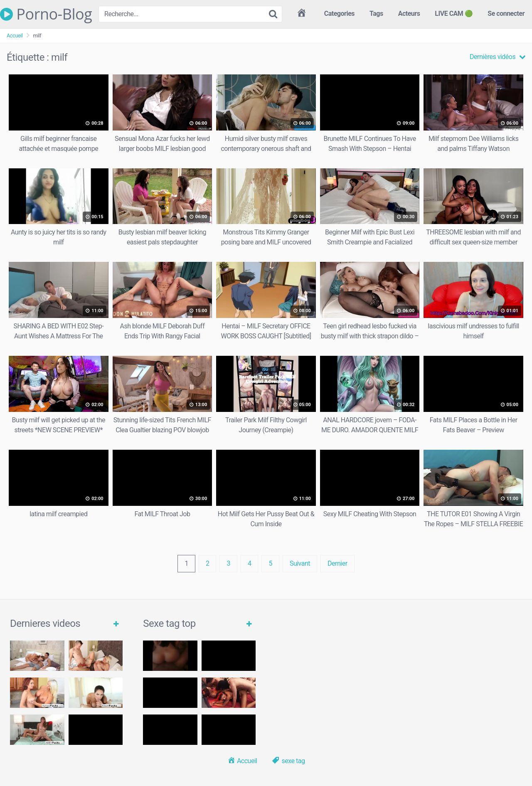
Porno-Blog (46, 14)
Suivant (300, 563)
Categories (339, 14)
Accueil (15, 36)
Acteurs (409, 14)
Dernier (337, 563)
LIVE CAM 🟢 (454, 14)
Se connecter (506, 14)
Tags (376, 14)
